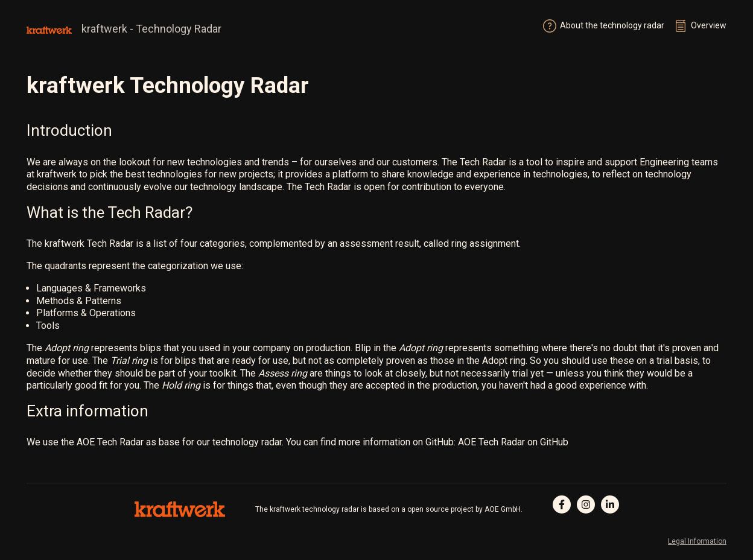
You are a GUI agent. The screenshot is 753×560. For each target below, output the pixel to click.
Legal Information (697, 541)
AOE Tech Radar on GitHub (513, 442)
